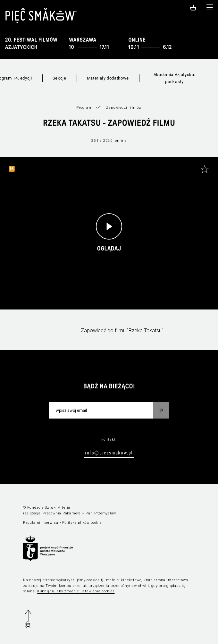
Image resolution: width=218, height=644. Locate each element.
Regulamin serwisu (41, 523)
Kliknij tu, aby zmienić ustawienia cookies (76, 591)
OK (161, 410)
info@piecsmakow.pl (109, 453)
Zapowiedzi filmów (124, 108)
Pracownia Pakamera (62, 513)
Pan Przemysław (101, 513)
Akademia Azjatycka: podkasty (174, 78)
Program (84, 108)
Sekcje (59, 78)
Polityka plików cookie (82, 523)
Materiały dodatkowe (108, 78)
